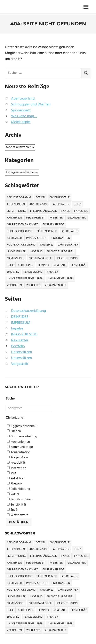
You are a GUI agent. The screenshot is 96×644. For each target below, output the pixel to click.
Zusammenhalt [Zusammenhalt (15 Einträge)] (56, 285)
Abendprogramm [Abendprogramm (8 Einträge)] (19, 198)
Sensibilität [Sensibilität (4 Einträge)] (79, 265)
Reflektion (16, 479)
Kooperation (17, 458)
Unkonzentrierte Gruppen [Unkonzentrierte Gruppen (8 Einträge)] (25, 279)
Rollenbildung (19, 489)
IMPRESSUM (21, 323)
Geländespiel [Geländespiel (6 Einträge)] (77, 218)
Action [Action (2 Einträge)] (40, 198)
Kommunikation (20, 447)
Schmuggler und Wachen (31, 105)
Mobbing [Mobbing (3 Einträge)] (36, 252)
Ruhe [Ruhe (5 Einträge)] (10, 265)
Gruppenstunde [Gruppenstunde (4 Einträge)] (53, 225)
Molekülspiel (21, 122)
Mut (12, 473)
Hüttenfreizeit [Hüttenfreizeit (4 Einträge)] (47, 231)
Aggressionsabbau (22, 426)
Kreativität (16, 463)
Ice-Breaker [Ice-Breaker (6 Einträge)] (70, 231)
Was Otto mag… (24, 116)
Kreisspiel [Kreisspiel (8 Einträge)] (47, 245)
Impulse (17, 329)
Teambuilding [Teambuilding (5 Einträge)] (33, 272)
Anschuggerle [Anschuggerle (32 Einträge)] (59, 198)
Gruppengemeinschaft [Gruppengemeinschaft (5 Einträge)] (22, 225)
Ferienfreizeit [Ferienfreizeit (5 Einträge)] (36, 218)
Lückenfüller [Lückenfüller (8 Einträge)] (16, 252)
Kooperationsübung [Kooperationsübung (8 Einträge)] (21, 245)
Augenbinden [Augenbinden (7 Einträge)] (16, 204)
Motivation (17, 468)
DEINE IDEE (20, 317)
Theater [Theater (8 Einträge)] (53, 272)
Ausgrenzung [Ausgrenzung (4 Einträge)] (39, 204)
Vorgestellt (20, 364)
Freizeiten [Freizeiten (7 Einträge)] (56, 218)
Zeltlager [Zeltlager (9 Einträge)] (33, 285)
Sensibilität (17, 505)
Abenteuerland (23, 99)
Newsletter (20, 340)
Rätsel (13, 494)
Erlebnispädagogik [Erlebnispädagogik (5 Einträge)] (43, 211)
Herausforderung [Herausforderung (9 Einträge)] (20, 231)
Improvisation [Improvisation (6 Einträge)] (36, 238)
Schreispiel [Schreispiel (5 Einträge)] (26, 265)
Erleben (14, 431)
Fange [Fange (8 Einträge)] (66, 211)
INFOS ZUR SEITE (24, 334)
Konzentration (19, 452)
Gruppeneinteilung (22, 437)
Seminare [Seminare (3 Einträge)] (60, 265)
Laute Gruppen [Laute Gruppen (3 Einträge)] (68, 245)
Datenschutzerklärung (29, 311)
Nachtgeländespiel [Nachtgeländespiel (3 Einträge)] (60, 252)
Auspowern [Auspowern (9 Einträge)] (61, 204)
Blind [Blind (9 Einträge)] (78, 204)
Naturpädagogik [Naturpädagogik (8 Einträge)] (41, 258)
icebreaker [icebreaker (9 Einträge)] (14, 238)
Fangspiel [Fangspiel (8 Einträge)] (81, 211)
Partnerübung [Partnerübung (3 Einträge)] (67, 258)
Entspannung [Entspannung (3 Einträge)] (16, 211)
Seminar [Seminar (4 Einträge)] (43, 265)
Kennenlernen (18, 442)
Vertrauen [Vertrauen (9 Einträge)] (14, 285)
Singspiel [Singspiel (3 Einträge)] (13, 272)
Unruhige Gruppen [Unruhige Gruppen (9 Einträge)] (60, 279)
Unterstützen (22, 352)
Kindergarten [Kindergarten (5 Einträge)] (60, 238)
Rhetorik (15, 484)
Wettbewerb (18, 515)
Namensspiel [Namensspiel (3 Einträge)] (15, 258)
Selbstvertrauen (20, 500)
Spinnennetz (21, 110)
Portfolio (18, 346)
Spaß (12, 510)
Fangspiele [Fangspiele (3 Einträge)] (14, 218)
